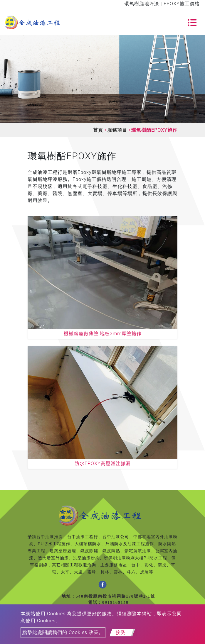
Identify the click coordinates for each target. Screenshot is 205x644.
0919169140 (115, 603)
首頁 (98, 130)
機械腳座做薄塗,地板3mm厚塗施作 (103, 334)
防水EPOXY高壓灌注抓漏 (103, 463)
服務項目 (117, 130)
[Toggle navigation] (192, 23)
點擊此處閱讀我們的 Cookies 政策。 (63, 632)
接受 (120, 632)
